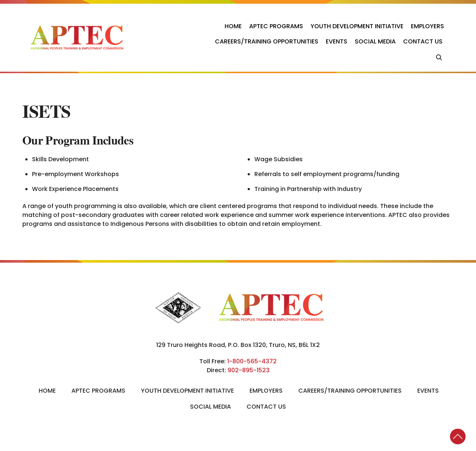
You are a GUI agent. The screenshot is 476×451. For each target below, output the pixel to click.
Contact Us (423, 41)
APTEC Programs (276, 26)
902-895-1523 (249, 370)
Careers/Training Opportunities (267, 41)
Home (233, 26)
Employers (427, 26)
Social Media (375, 41)
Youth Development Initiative (357, 26)
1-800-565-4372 (252, 361)
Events (337, 41)
